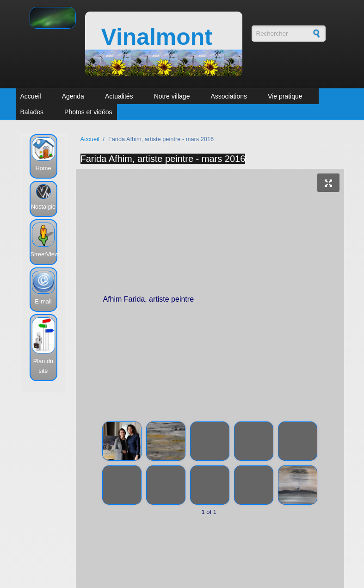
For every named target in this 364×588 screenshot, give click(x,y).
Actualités (119, 96)
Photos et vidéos (88, 112)
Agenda (73, 96)
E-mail (43, 301)
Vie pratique (285, 96)
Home (43, 168)
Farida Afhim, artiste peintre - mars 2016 (163, 159)
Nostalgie (43, 207)
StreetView (45, 254)
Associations (229, 96)
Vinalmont (157, 37)
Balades (32, 112)
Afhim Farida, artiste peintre (211, 301)
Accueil (31, 96)
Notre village (172, 96)
